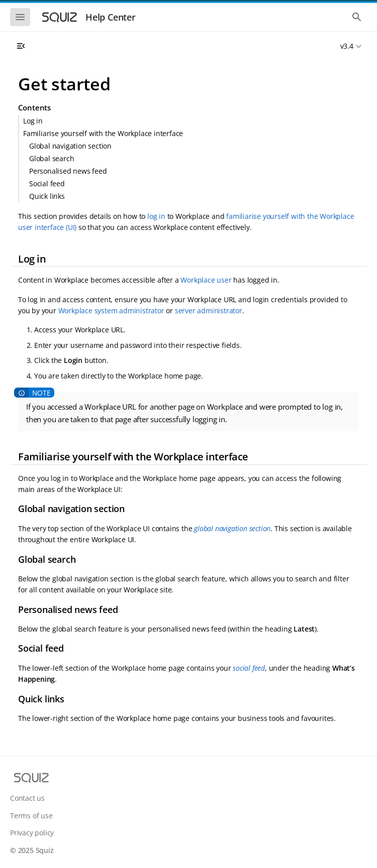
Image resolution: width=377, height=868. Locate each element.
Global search (52, 158)
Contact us (27, 798)
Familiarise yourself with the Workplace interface (103, 133)
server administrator (209, 311)
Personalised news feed (68, 171)
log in (156, 216)
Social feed (47, 183)
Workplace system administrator (111, 311)
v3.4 (347, 46)
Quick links (47, 196)
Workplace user (206, 280)
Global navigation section (70, 146)
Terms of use (31, 816)
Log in (33, 121)
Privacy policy (32, 833)
